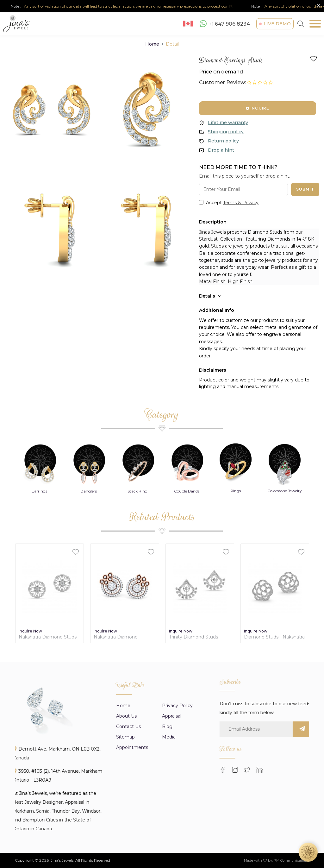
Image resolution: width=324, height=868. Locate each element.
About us (126, 808)
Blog (167, 818)
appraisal (172, 808)
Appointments (132, 839)
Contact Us (128, 818)
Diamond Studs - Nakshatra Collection (274, 637)
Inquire (258, 108)
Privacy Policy (177, 797)
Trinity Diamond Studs (193, 637)
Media (169, 828)
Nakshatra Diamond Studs (48, 637)
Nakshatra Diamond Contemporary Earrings (119, 637)
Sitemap (125, 828)
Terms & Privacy (241, 203)
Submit (305, 189)
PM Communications (291, 860)
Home (152, 44)
